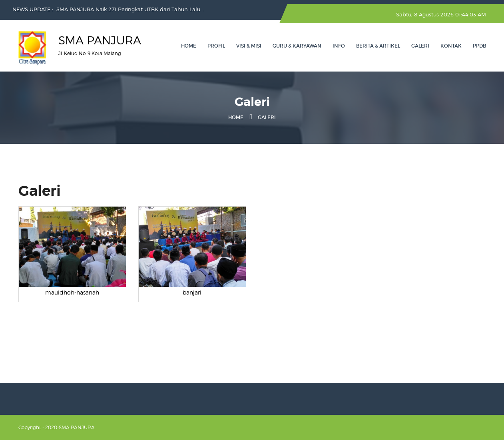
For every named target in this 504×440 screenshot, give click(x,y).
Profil (216, 46)
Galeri (420, 46)
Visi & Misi (249, 46)
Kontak (451, 46)
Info (339, 46)
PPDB (479, 46)
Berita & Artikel (378, 46)
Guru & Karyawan (297, 46)
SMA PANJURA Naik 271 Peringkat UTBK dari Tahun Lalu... (130, 9)
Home (189, 46)
